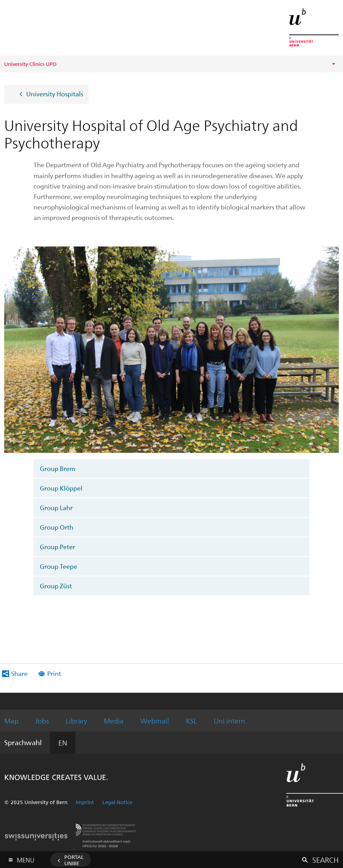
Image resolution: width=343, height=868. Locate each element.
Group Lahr (56, 507)
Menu (25, 858)
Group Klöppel (61, 488)
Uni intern (229, 720)
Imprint (85, 802)
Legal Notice (117, 802)
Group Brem (57, 468)
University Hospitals (55, 93)
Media (114, 720)
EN (63, 742)
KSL (191, 720)
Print (54, 673)
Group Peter (57, 547)
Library (76, 720)
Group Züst (56, 586)
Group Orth (57, 527)
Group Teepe (59, 566)
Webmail (155, 720)
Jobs (42, 720)
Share (19, 673)
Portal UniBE (74, 860)
